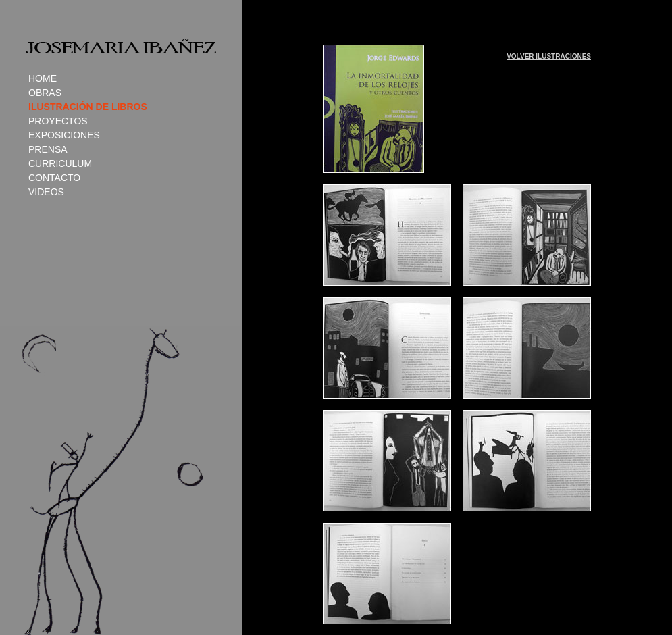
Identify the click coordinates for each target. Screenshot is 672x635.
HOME (43, 78)
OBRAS (45, 93)
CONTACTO (54, 178)
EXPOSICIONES (64, 135)
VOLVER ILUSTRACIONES (549, 56)
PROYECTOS (58, 121)
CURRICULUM (60, 163)
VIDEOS (46, 192)
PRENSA (48, 149)
